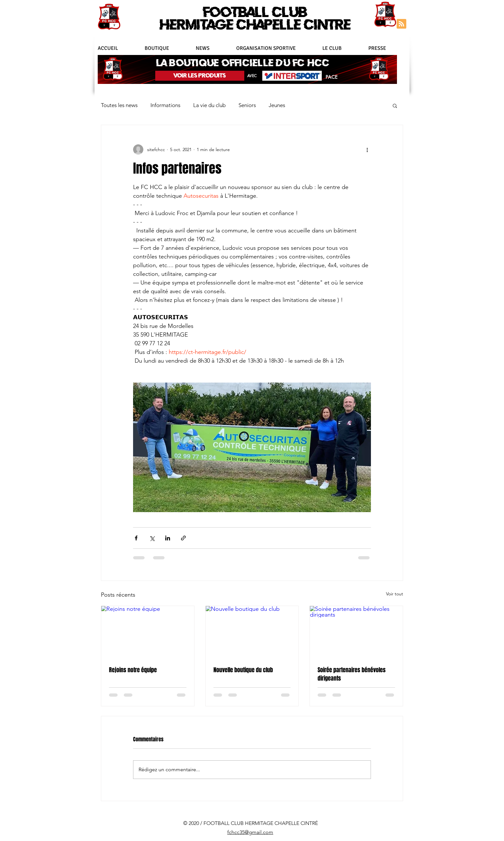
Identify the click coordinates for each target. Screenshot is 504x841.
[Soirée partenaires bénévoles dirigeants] (356, 632)
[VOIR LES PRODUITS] (200, 76)
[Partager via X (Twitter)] (152, 538)
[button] (276, 48)
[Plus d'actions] (367, 149)
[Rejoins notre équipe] (148, 632)
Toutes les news (119, 105)
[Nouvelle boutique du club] (252, 632)
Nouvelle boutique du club (243, 670)
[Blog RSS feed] (401, 24)
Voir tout (395, 594)
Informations (165, 105)
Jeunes (277, 105)
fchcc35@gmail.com (250, 832)
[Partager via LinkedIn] (168, 538)
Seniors (247, 105)
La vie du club (209, 105)
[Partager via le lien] (183, 538)
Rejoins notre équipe (133, 670)
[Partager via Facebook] (136, 538)
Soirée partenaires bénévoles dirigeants (352, 674)
